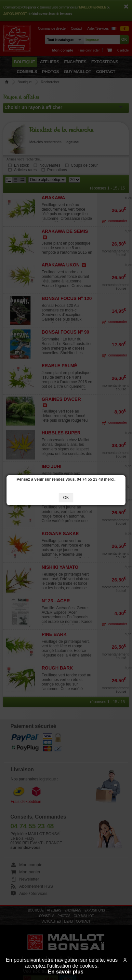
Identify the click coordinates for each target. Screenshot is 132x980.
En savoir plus (66, 972)
